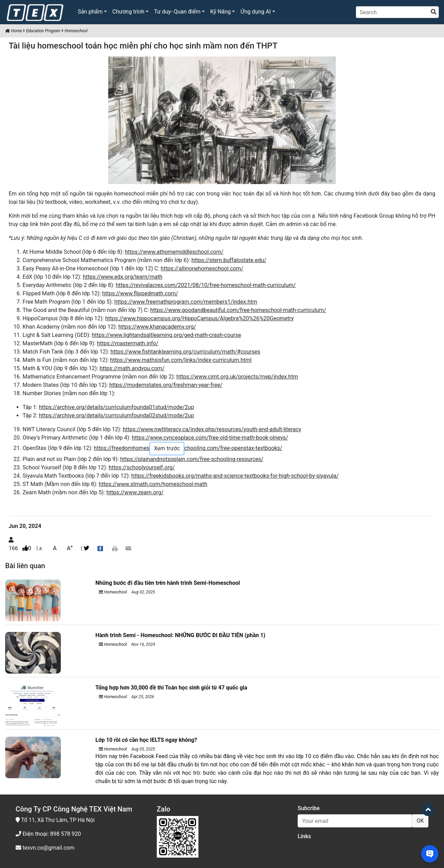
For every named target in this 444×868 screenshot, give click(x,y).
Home (14, 31)
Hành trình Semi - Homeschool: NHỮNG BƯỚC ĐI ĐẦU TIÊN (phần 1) (180, 635)
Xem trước (167, 448)
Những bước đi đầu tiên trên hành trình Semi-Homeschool (168, 583)
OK (420, 821)
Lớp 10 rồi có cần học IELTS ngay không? (146, 740)
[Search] (397, 12)
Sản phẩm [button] (90, 12)
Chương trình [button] (128, 12)
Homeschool (76, 31)
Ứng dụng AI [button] (255, 12)
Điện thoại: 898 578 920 (48, 834)
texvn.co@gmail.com (45, 848)
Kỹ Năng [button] (220, 12)
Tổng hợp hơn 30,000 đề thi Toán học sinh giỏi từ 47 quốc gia (171, 688)
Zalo (164, 809)
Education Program (43, 31)
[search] (434, 12)
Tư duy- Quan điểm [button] (177, 12)
